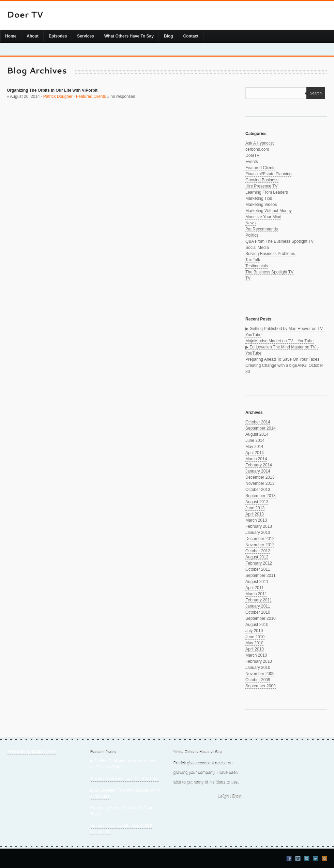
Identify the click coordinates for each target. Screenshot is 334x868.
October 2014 (258, 422)
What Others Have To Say (129, 36)
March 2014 (256, 459)
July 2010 (254, 631)
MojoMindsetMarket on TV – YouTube (279, 341)
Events (252, 162)
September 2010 (261, 618)
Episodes (58, 36)
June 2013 (255, 508)
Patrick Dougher (58, 96)
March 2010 (256, 655)
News (250, 223)
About (33, 36)
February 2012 (259, 563)
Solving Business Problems (270, 254)
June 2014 (255, 440)
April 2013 (255, 514)
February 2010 (259, 661)
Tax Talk (253, 260)
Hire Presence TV (261, 186)
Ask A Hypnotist (260, 143)
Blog (169, 36)
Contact (191, 36)
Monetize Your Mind (263, 217)
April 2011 (255, 588)
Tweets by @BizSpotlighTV (32, 751)
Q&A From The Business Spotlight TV (279, 241)
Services (85, 36)
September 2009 (261, 686)
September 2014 (261, 428)
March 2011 (256, 594)
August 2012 (257, 557)
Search (314, 93)
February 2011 (259, 600)
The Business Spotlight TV (269, 272)
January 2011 (258, 606)
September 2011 (261, 575)
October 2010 (258, 612)
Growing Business (262, 180)
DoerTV (252, 155)
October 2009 (258, 680)
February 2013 (259, 526)
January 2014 (258, 471)
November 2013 (260, 483)
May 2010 (254, 643)
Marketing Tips (259, 198)
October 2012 (258, 551)
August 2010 (257, 625)
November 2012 (260, 545)
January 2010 (258, 668)
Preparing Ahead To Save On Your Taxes (282, 359)
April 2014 (255, 453)
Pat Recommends (262, 229)
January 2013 (258, 533)
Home (11, 36)
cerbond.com (257, 149)
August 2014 (257, 434)
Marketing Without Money (269, 211)
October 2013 (258, 490)
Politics (252, 235)
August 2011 (257, 582)
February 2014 (259, 465)
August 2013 (257, 502)
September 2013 (261, 496)
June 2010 (255, 637)
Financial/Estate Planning (268, 174)
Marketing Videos (261, 205)
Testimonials (257, 266)
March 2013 (256, 520)
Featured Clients (91, 96)
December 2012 (260, 539)
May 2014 (254, 447)
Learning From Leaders (267, 192)
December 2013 (260, 477)
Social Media (257, 248)
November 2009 (260, 674)
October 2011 (258, 569)
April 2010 (255, 649)
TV (248, 278)
